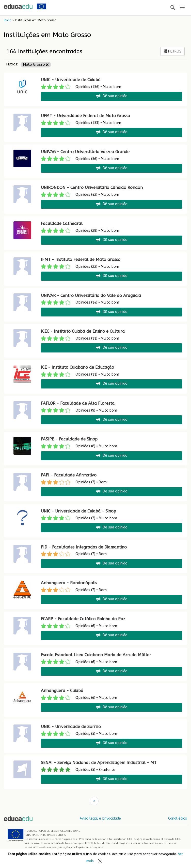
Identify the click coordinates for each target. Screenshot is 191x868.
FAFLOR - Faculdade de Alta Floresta (78, 403)
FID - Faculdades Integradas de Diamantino (84, 547)
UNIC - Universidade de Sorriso (71, 727)
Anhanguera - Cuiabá (62, 691)
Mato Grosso (36, 65)
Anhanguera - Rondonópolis (69, 583)
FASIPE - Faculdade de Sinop (69, 439)
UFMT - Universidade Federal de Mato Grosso (85, 116)
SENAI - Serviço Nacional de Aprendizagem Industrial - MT (99, 763)
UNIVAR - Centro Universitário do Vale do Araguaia (91, 296)
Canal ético (178, 818)
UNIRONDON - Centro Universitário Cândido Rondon (92, 188)
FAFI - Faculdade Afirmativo (69, 475)
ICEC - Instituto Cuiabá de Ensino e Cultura (83, 331)
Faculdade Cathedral (62, 224)
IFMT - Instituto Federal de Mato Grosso (81, 260)
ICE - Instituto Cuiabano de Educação (77, 367)
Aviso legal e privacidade (100, 818)
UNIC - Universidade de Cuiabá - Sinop (78, 511)
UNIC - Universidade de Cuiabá (71, 80)
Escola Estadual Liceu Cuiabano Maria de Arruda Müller (96, 655)
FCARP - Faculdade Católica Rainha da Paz (83, 619)
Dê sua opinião (111, 96)
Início (7, 20)
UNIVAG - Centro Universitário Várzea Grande (85, 152)
